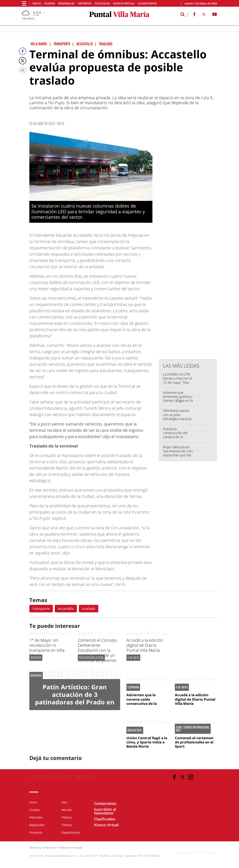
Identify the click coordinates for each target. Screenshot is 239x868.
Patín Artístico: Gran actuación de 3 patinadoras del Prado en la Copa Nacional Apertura (75, 702)
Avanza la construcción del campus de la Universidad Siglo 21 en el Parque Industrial (178, 439)
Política (67, 817)
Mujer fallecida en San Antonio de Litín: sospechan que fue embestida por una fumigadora (178, 455)
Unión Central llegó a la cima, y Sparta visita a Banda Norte (147, 742)
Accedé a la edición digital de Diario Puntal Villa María (145, 645)
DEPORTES (36, 675)
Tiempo (67, 825)
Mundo (67, 810)
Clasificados (147, 3)
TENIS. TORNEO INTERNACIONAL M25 (193, 729)
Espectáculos (71, 832)
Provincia (36, 832)
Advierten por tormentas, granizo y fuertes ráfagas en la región (178, 399)
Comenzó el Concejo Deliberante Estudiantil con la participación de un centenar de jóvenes (97, 650)
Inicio (37, 3)
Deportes (85, 3)
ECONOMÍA (133, 687)
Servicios (36, 658)
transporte (41, 609)
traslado (89, 609)
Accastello (66, 609)
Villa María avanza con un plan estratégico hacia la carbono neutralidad (178, 417)
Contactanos (105, 803)
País (64, 802)
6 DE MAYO (133, 658)
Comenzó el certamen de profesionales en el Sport (194, 742)
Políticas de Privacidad (70, 848)
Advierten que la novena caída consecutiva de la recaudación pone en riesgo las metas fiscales (147, 703)
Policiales (102, 3)
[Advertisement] (190, 271)
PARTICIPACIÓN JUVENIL (91, 658)
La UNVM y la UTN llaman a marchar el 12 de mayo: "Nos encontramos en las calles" (177, 382)
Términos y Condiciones (42, 848)
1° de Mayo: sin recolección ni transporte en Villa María (47, 648)
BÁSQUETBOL (135, 730)
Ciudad (50, 3)
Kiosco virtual (124, 3)
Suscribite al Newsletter (105, 811)
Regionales (66, 3)
